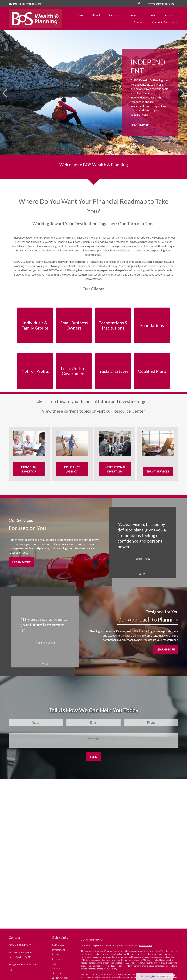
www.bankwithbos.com (161, 4)
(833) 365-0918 (26, 945)
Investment (59, 950)
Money (56, 968)
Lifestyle (57, 973)
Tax (54, 964)
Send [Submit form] (94, 757)
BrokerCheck (146, 945)
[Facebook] (139, 4)
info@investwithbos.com (25, 4)
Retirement (58, 945)
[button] (80, 15)
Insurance (58, 959)
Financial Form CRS (93, 940)
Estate (56, 954)
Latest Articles (60, 978)
